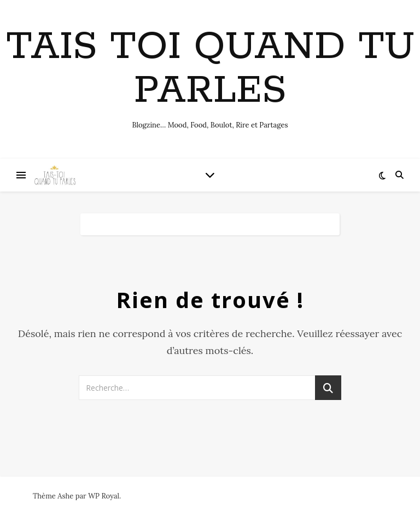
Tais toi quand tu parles (210, 69)
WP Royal (104, 496)
